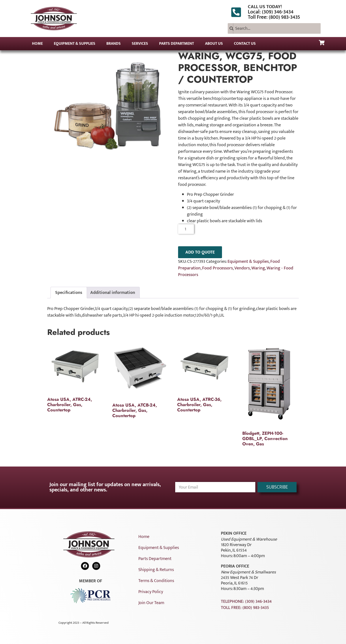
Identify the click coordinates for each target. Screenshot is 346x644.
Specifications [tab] (69, 293)
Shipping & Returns (156, 570)
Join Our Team (151, 603)
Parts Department (177, 44)
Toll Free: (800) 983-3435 (274, 17)
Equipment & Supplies (75, 44)
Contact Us (245, 44)
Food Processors (217, 268)
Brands (114, 44)
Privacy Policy (151, 592)
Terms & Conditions (156, 581)
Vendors (242, 268)
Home (37, 44)
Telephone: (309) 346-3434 (246, 601)
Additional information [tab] (113, 293)
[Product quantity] (186, 229)
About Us (214, 44)
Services (140, 44)
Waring (258, 268)
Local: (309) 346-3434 (271, 12)
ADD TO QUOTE (200, 252)
